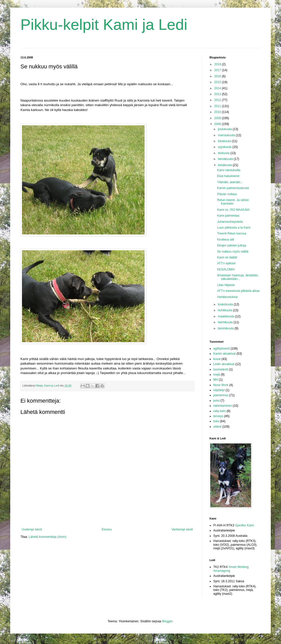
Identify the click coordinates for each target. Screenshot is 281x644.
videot (217, 427)
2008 (218, 124)
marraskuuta (227, 135)
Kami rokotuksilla (229, 170)
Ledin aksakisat (224, 364)
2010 (218, 112)
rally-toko (220, 411)
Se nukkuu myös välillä (233, 252)
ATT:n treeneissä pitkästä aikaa (238, 291)
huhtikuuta (225, 310)
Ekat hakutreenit (228, 176)
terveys (218, 416)
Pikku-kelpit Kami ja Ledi (104, 25)
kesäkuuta (225, 165)
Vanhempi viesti (182, 529)
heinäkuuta (226, 159)
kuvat (217, 359)
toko (216, 421)
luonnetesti (221, 369)
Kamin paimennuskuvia (233, 188)
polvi (216, 401)
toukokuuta (226, 304)
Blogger (167, 621)
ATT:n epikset (226, 263)
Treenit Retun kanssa (232, 233)
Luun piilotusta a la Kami (234, 228)
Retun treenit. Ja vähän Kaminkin (233, 202)
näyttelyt (219, 390)
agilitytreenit (221, 349)
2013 (218, 94)
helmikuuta (226, 322)
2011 (218, 106)
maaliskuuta (226, 316)
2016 (218, 76)
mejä (217, 375)
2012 (218, 100)
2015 (218, 82)
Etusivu (107, 529)
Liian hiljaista (226, 285)
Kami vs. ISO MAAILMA (233, 210)
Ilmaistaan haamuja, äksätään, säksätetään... (238, 277)
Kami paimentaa (228, 216)
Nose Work (221, 385)
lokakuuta (225, 141)
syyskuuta (225, 147)
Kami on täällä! (227, 257)
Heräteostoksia (227, 297)
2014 (218, 88)
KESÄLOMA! (226, 269)
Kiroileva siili (226, 240)
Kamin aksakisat (224, 354)
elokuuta (224, 153)
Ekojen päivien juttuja (232, 245)
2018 (218, 64)
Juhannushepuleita (230, 222)
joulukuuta (225, 129)
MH (216, 380)
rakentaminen (223, 406)
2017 (218, 70)
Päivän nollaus (227, 194)
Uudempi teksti (32, 529)
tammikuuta (226, 328)
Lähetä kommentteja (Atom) (48, 537)
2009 (218, 118)
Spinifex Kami (244, 525)
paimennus (221, 395)
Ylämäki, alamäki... (230, 182)
